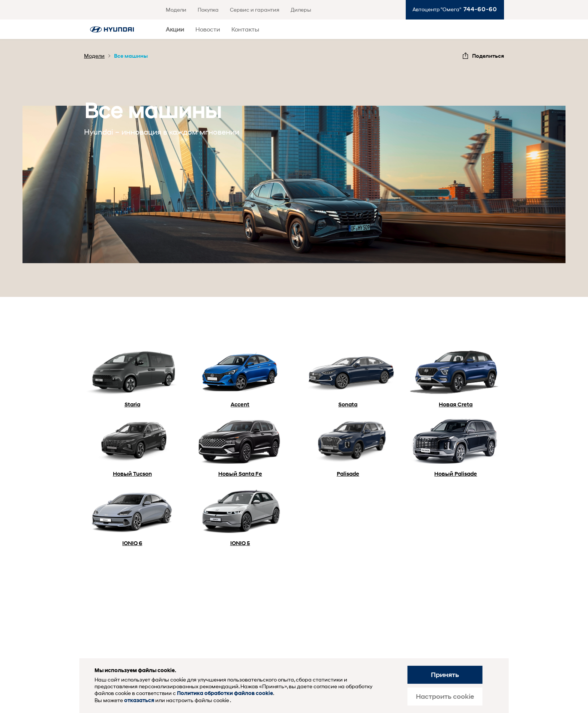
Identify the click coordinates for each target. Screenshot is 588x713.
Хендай (112, 29)
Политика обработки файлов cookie (225, 693)
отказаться (139, 700)
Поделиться (488, 56)
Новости (208, 29)
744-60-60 (480, 9)
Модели (176, 10)
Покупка (208, 10)
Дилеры (301, 10)
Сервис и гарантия (255, 10)
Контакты (245, 29)
